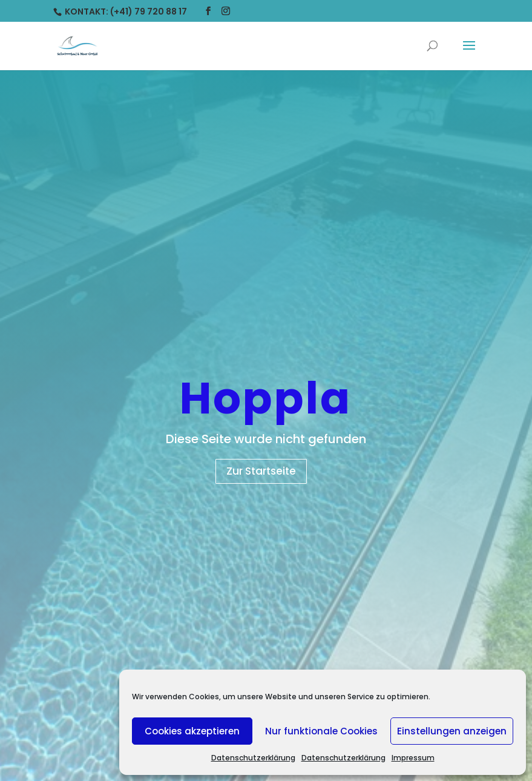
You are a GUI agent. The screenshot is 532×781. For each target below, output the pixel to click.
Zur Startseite (261, 471)
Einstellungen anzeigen (452, 731)
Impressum (413, 758)
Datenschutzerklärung (253, 758)
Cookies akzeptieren (192, 731)
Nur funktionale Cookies (321, 731)
